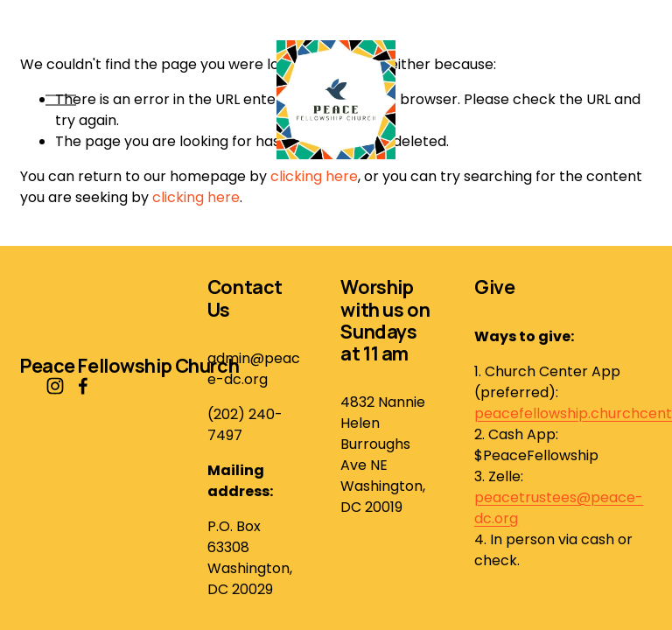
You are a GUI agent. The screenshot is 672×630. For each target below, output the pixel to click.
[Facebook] (83, 386)
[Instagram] (55, 386)
